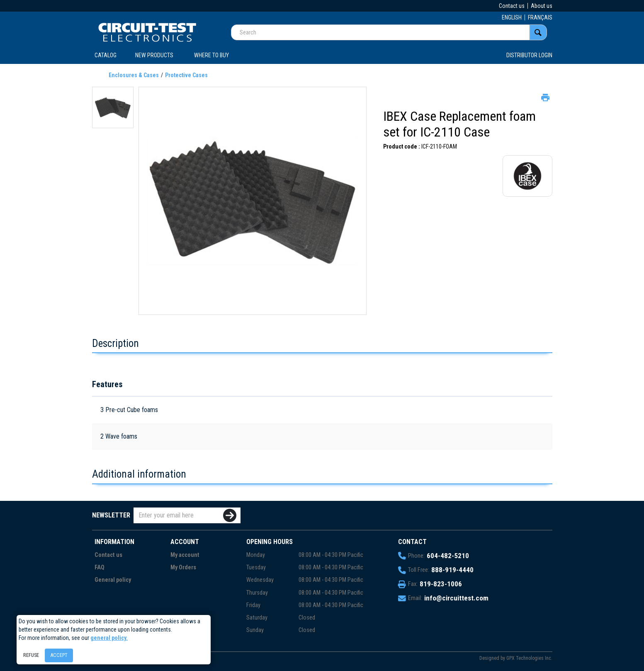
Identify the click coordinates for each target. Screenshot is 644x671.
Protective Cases (186, 75)
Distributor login (529, 55)
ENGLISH (512, 17)
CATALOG (106, 55)
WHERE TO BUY (211, 55)
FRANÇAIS (540, 17)
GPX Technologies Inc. (529, 658)
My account (185, 555)
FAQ (100, 567)
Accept (59, 655)
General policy (113, 580)
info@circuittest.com (456, 598)
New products (154, 55)
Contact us (512, 6)
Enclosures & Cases (134, 75)
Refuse (31, 655)
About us (542, 6)
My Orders (183, 567)
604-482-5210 (448, 556)
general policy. (109, 638)
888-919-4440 (452, 570)
